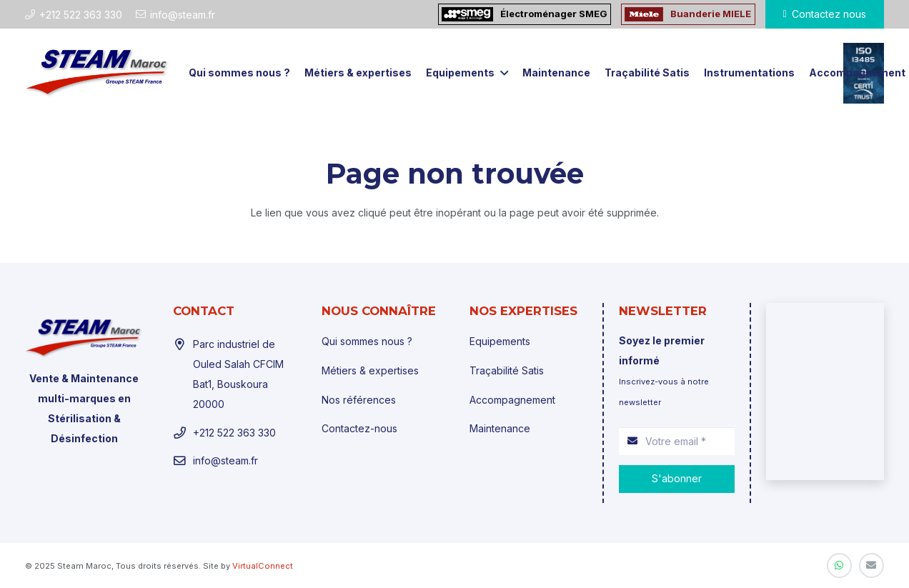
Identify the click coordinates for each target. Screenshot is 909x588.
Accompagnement (512, 400)
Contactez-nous (359, 428)
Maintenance (500, 428)
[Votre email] (676, 441)
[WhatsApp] (839, 565)
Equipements (500, 341)
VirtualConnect (263, 566)
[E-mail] (871, 565)
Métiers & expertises (370, 370)
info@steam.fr (225, 460)
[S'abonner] (676, 479)
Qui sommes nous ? (367, 341)
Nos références (359, 400)
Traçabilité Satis (507, 370)
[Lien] (98, 73)
